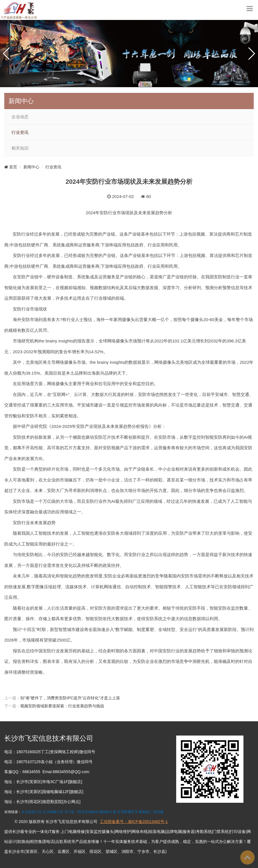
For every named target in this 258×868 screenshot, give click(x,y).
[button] (7, 54)
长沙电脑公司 (53, 812)
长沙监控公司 (32, 812)
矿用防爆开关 (128, 812)
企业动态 (20, 117)
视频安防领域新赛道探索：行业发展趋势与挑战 (62, 706)
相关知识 (20, 148)
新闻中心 (31, 167)
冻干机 (70, 812)
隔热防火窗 (108, 812)
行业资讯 (20, 132)
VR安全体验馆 (87, 812)
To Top (247, 857)
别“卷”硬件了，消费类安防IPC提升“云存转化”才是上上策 (70, 698)
